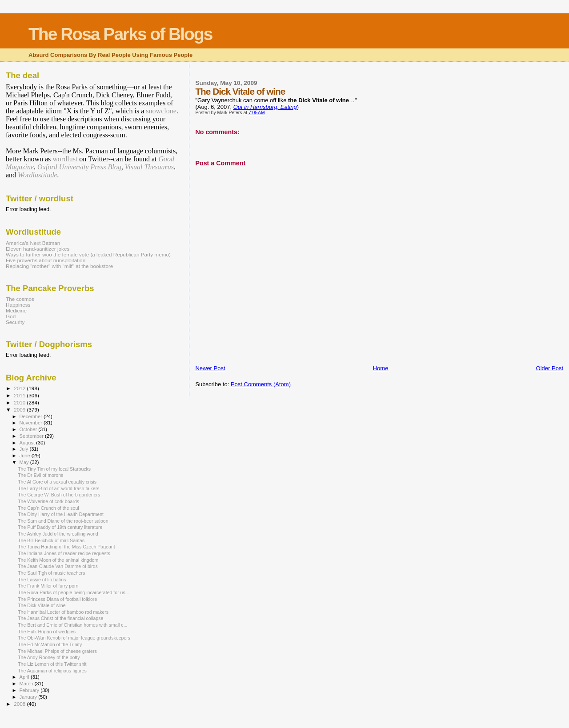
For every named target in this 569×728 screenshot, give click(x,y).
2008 (20, 704)
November (32, 423)
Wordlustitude (38, 175)
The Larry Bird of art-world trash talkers (58, 488)
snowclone (161, 111)
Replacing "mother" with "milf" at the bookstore (59, 266)
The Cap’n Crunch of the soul (48, 508)
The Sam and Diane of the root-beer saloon (63, 521)
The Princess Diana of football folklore (57, 599)
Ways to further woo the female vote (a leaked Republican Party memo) (88, 254)
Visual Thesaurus (149, 167)
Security (15, 322)
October (29, 429)
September (32, 436)
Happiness (18, 305)
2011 (20, 395)
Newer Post (210, 368)
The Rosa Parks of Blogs (120, 34)
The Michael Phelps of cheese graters (57, 651)
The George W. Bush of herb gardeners (59, 495)
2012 (20, 388)
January (29, 697)
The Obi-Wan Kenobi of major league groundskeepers (74, 638)
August (28, 443)
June (26, 456)
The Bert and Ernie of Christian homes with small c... (72, 625)
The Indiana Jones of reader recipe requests (64, 553)
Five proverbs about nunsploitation (46, 260)
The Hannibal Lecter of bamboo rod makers (63, 612)
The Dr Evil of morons (40, 475)
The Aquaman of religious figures (52, 671)
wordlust (65, 159)
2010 (20, 402)
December (32, 416)
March (27, 684)
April (25, 677)
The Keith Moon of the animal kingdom (58, 560)
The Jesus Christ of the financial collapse (60, 618)
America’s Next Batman (33, 243)
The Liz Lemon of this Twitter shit (52, 664)
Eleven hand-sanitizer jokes (38, 249)
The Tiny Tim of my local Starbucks (54, 469)
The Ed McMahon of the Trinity (50, 644)
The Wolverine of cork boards (48, 501)
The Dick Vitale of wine (42, 605)
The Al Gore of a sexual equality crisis (57, 482)
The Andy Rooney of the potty (49, 657)
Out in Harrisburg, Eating (265, 107)
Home (381, 368)
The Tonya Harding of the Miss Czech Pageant (66, 547)
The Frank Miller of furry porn (48, 586)
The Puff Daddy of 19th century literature (60, 527)
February (30, 690)
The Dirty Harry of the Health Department (61, 514)
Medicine (16, 310)
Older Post (550, 368)
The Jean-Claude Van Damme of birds (58, 566)
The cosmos (20, 299)
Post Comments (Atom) (261, 384)
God (11, 316)
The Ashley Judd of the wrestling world (58, 534)
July (25, 449)
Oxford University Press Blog (79, 167)
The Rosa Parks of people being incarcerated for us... (74, 592)
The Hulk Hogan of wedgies (47, 632)
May (25, 462)
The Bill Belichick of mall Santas (51, 540)
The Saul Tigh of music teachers (51, 573)
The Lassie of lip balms (42, 580)
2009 (20, 410)
